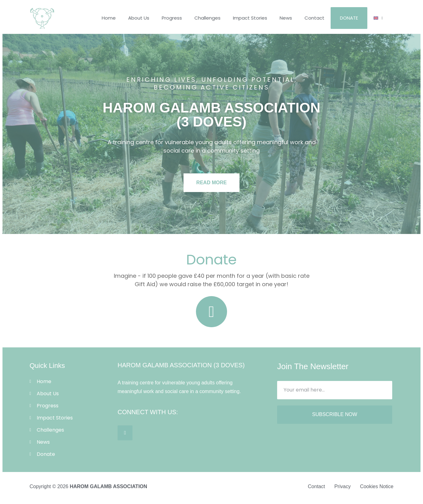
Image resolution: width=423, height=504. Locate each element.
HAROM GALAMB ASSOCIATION (108, 486)
